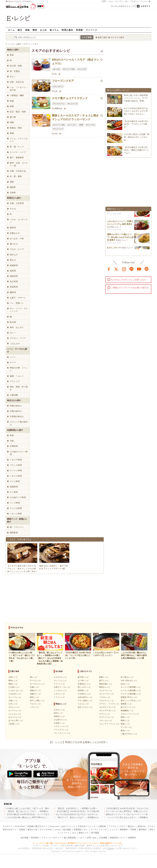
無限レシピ (125, 720)
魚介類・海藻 (16, 66)
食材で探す (103, 37)
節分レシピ (58, 713)
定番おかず (15, 233)
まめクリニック (68, 826)
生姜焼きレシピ (84, 684)
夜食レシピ (125, 731)
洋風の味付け (16, 411)
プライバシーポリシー (51, 838)
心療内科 (102, 826)
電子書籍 (95, 833)
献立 (20, 30)
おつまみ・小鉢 (17, 239)
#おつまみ (56, 69)
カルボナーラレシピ (107, 707)
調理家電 (14, 533)
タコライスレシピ (107, 717)
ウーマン (94, 830)
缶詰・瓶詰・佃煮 (18, 112)
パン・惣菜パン (17, 303)
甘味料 (13, 193)
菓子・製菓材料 (17, 158)
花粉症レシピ (59, 716)
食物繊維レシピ (127, 711)
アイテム (113, 826)
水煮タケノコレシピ (62, 687)
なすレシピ (13, 704)
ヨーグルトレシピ (37, 684)
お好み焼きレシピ (85, 697)
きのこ (13, 77)
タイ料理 (14, 492)
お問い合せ (92, 838)
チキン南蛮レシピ (85, 701)
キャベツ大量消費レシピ (131, 687)
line (132, 269)
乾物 (12, 101)
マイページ (91, 30)
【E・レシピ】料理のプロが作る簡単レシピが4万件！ (78, 742)
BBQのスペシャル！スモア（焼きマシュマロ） (75, 62)
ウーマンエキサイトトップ (123, 6)
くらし (111, 1)
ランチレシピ (126, 727)
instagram (124, 269)
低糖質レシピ (126, 704)
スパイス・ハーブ (18, 152)
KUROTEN (20, 826)
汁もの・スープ (17, 249)
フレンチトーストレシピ (109, 724)
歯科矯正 (143, 830)
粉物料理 (14, 265)
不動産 (133, 830)
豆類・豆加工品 (17, 82)
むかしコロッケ (114, 249)
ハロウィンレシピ (61, 726)
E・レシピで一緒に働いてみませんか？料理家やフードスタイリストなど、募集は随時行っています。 (79, 843)
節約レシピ (125, 717)
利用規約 (35, 838)
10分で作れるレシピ (129, 681)
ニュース (113, 830)
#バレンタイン (58, 86)
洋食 (12, 441)
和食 (12, 435)
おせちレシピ (59, 710)
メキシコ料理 (16, 514)
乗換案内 (124, 830)
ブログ (122, 826)
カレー (13, 333)
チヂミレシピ (105, 714)
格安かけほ (32, 830)
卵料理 (13, 228)
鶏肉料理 (14, 276)
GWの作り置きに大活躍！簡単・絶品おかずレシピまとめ (137, 137)
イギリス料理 (16, 476)
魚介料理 (14, 282)
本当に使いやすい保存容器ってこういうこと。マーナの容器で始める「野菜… (136, 98)
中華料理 (14, 446)
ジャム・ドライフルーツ (19, 140)
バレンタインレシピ (62, 733)
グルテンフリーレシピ (130, 714)
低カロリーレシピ (128, 707)
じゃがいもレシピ (16, 690)
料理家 (79, 30)
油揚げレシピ (35, 694)
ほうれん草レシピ (16, 720)
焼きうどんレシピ (85, 707)
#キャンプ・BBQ (69, 69)
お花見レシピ (59, 723)
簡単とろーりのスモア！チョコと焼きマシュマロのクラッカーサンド (75, 117)
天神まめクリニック (87, 826)
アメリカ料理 (16, 508)
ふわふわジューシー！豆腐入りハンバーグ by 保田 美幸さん (120, 225)
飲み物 (13, 322)
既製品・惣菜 (16, 128)
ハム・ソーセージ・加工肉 (19, 89)
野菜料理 (14, 287)
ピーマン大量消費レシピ (131, 690)
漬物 (12, 122)
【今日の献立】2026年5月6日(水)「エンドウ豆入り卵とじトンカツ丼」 (38, 814)
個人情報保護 (70, 838)
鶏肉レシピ (13, 684)
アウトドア (15, 381)
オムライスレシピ (107, 694)
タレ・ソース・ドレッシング (19, 310)
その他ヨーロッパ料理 (19, 453)
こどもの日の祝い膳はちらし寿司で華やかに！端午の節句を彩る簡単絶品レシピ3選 (44, 817)
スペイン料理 (16, 470)
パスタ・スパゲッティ (19, 221)
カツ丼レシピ (83, 681)
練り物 (13, 117)
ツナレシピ (34, 707)
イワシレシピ (59, 684)
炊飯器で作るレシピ (129, 697)
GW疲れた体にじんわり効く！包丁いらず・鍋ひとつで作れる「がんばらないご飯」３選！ (47, 808)
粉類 (12, 106)
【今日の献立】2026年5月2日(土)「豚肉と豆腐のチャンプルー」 (137, 150)
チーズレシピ (35, 681)
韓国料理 (14, 487)
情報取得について (118, 838)
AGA (74, 833)
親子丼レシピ (83, 677)
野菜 (12, 55)
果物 (12, 133)
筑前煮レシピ (83, 690)
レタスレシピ (59, 694)
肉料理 (13, 271)
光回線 (22, 830)
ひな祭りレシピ (60, 720)
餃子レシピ (104, 681)
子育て (104, 1)
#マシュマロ (82, 69)
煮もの (13, 260)
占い (127, 1)
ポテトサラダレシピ (107, 711)
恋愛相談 (78, 830)
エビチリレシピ (106, 690)
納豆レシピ (34, 697)
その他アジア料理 (18, 497)
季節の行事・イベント (19, 369)
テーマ (13, 362)
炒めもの (14, 255)
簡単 (35, 30)
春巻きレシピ (105, 687)
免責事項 (132, 838)
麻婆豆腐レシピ (106, 684)
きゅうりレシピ (15, 717)
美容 (151, 830)
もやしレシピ (14, 707)
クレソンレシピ (60, 681)
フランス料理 (16, 465)
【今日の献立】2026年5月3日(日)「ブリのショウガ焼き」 (136, 124)
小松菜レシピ (14, 724)
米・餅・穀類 (16, 176)
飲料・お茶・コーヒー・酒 (19, 164)
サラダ (13, 209)
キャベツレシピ (15, 697)
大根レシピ (13, 701)
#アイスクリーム (59, 104)
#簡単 (81, 125)
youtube (139, 269)
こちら (110, 848)
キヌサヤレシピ (60, 677)
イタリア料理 (16, 460)
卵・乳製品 (15, 71)
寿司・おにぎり (17, 327)
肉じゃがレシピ (84, 687)
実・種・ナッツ (17, 147)
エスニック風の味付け (19, 423)
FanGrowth (54, 826)
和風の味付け (16, 406)
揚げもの (14, 244)
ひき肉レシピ (14, 687)
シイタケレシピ (60, 690)
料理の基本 (67, 30)
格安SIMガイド (10, 830)
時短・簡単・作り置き (19, 388)
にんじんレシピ (15, 714)
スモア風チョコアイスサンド (70, 98)
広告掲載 (103, 838)
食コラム (54, 30)
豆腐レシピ (34, 687)
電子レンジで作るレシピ (131, 701)
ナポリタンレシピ (107, 701)
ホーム (11, 30)
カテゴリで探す (117, 37)
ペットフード (63, 833)
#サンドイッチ (73, 104)
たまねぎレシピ (15, 694)
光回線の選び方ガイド (37, 826)
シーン (13, 357)
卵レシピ (34, 677)
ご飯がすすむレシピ (129, 734)
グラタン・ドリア (18, 338)
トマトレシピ (59, 697)
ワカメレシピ (35, 704)
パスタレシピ (105, 697)
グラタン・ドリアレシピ (109, 704)
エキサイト (145, 6)
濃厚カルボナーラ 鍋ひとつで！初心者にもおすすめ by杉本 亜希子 (120, 239)
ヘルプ (81, 838)
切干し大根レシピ (37, 701)
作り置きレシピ (127, 677)
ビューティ (119, 1)
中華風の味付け (17, 416)
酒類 (12, 182)
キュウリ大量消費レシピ (131, 694)
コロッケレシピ (106, 720)
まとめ (43, 30)
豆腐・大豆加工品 (18, 171)
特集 (27, 30)
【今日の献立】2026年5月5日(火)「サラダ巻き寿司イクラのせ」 (85, 811)
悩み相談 (67, 830)
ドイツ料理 (15, 481)
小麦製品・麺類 (17, 95)
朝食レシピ (125, 724)
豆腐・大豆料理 (17, 203)
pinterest (147, 269)
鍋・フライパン (17, 527)
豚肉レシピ (13, 681)
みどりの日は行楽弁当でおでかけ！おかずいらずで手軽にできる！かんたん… (136, 111)
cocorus (57, 830)
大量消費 (14, 395)
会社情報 (24, 838)
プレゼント (135, 1)
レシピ (104, 830)
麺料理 (13, 292)
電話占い (132, 826)
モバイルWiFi (46, 830)
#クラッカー (72, 125)
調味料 (13, 187)
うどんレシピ (83, 704)
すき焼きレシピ (84, 694)
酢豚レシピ (104, 677)
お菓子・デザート (18, 298)
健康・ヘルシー (17, 376)
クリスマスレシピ (61, 730)
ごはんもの (15, 343)
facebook (109, 269)
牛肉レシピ (13, 677)
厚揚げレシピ (35, 690)
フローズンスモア (63, 81)
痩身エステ (84, 833)
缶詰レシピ (125, 684)
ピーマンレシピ (15, 711)
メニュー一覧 (146, 1)
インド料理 (15, 503)
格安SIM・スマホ (146, 826)
